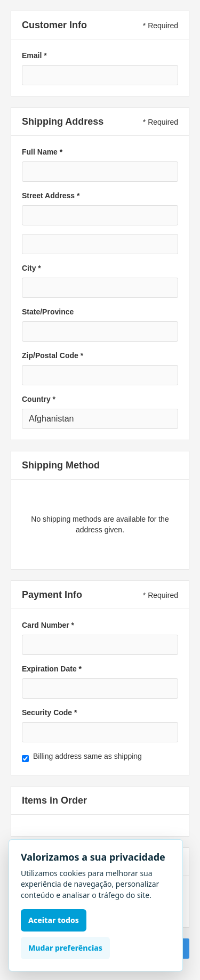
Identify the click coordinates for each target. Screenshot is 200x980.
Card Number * (48, 625)
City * (31, 268)
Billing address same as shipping (87, 756)
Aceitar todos (54, 920)
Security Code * (49, 712)
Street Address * (51, 196)
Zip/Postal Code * (53, 355)
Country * (39, 399)
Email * (34, 55)
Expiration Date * (52, 669)
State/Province (48, 312)
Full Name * (42, 152)
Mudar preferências (65, 948)
